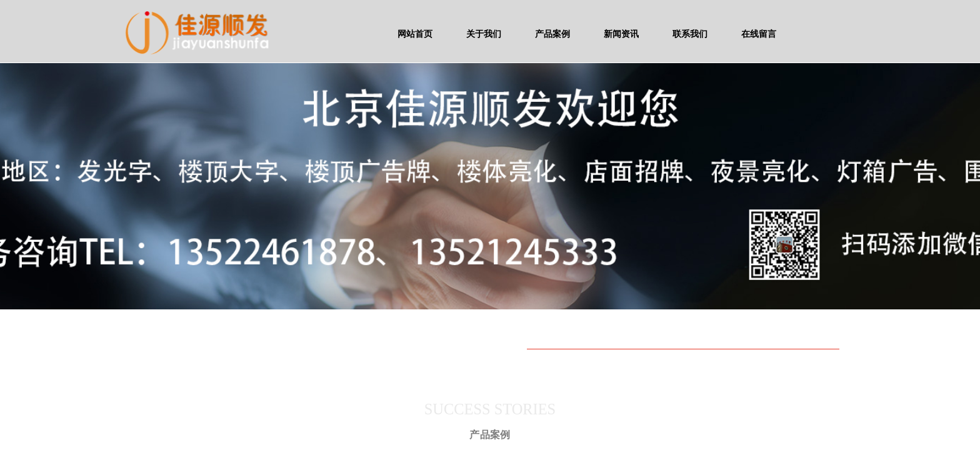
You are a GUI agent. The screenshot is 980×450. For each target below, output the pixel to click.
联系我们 (690, 34)
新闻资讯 (621, 34)
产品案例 (552, 34)
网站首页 (415, 34)
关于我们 (484, 34)
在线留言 (759, 34)
